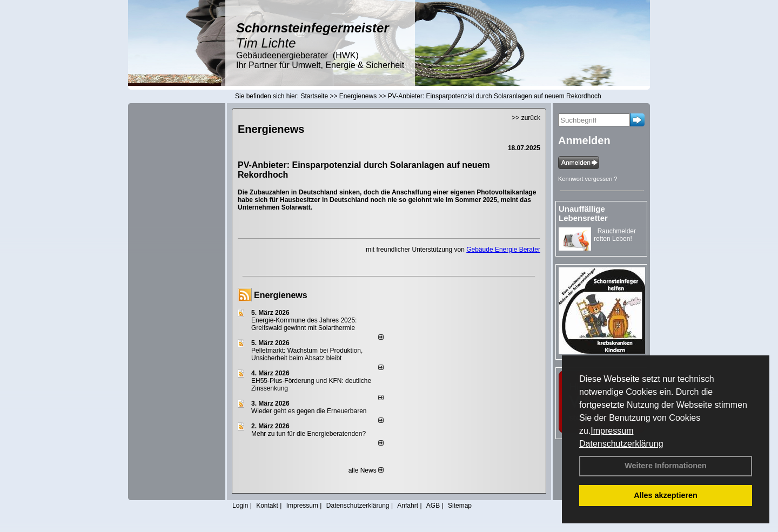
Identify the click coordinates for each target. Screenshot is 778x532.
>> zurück (526, 118)
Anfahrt (408, 506)
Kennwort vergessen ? (588, 179)
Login (240, 506)
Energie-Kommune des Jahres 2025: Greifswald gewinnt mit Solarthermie (304, 324)
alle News (366, 470)
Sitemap (460, 506)
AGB (433, 506)
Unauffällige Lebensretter (583, 213)
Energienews (281, 295)
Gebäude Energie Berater (503, 250)
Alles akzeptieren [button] (666, 495)
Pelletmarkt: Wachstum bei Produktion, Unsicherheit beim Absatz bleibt (307, 354)
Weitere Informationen (666, 466)
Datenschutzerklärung (621, 444)
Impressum (612, 431)
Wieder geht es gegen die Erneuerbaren (309, 411)
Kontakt (267, 506)
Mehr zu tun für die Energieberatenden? (308, 434)
